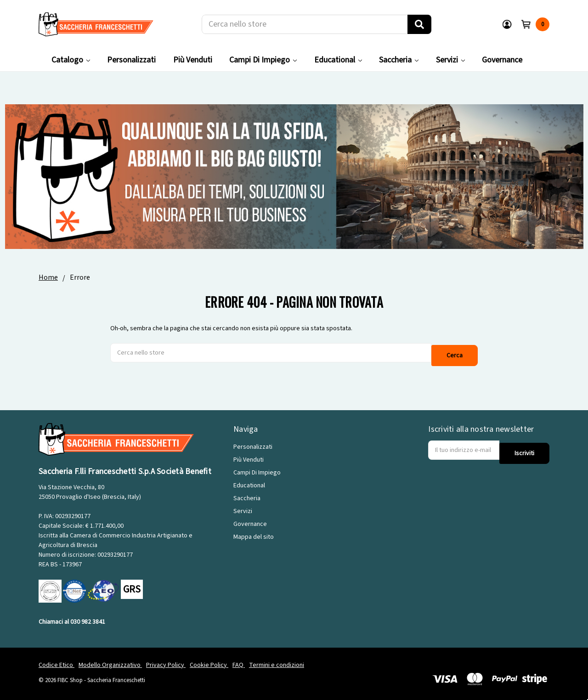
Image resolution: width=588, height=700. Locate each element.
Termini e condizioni (277, 660)
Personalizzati (131, 60)
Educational (338, 60)
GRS (132, 585)
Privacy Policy (166, 660)
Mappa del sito (254, 533)
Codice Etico (57, 660)
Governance (502, 60)
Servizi (450, 60)
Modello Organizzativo (110, 660)
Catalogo (71, 60)
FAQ (239, 660)
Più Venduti (193, 60)
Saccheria (399, 60)
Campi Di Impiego (263, 60)
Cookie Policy (209, 660)
